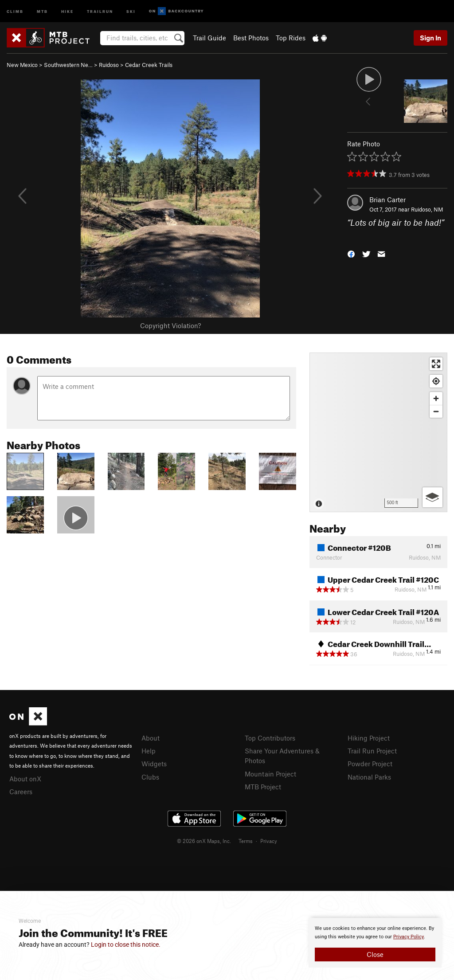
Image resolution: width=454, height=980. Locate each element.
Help (149, 751)
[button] (351, 253)
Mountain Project (270, 774)
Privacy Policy (409, 937)
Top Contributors (270, 738)
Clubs (150, 777)
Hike (67, 11)
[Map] (378, 432)
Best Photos (251, 38)
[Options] (432, 497)
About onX (25, 779)
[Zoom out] (436, 411)
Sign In (431, 38)
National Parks (369, 777)
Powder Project (370, 764)
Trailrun (100, 11)
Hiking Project (369, 738)
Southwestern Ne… (68, 65)
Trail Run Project (372, 751)
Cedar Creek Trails (149, 65)
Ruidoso (109, 65)
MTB (42, 11)
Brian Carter (387, 200)
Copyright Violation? (170, 325)
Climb (15, 11)
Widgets (154, 764)
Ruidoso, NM (427, 209)
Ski (131, 11)
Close (375, 954)
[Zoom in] (436, 398)
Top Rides (291, 38)
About (151, 738)
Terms (246, 841)
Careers (21, 792)
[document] (375, 943)
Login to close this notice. (126, 945)
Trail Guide (209, 38)
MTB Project (263, 787)
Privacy (269, 841)
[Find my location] (436, 381)
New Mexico (22, 65)
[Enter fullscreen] (436, 364)
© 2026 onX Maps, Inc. (204, 841)
